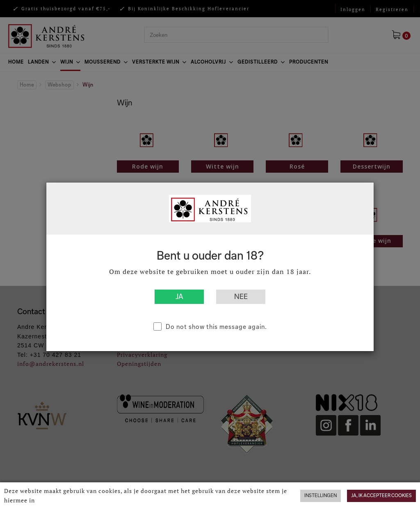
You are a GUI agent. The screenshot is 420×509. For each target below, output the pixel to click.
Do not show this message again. (216, 327)
